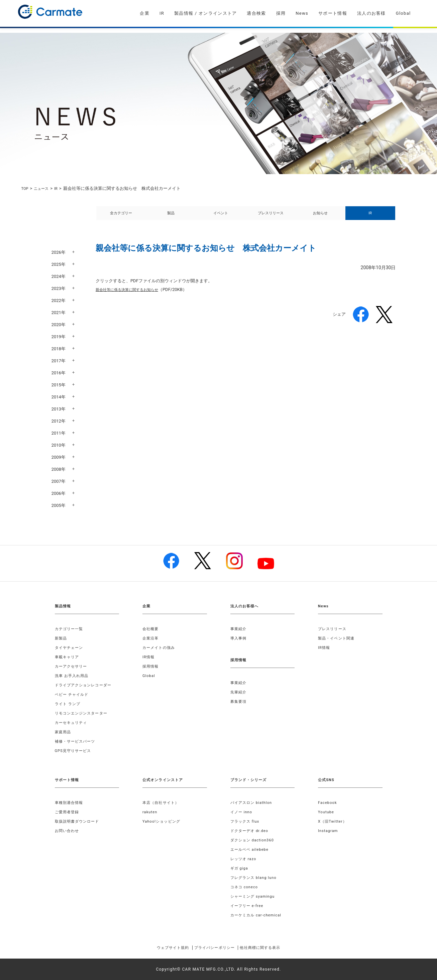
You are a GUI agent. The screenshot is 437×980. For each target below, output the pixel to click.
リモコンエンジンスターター (84, 713)
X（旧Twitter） (334, 821)
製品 (171, 217)
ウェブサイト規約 (162, 948)
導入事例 (239, 638)
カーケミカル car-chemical (258, 915)
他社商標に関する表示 (270, 948)
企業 (145, 13)
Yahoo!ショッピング (163, 821)
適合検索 (256, 13)
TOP (26, 188)
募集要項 (239, 701)
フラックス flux (246, 821)
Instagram (329, 831)
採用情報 (151, 666)
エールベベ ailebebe (251, 849)
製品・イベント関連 (338, 638)
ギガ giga (240, 868)
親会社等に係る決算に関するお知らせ (133, 297)
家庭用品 (64, 732)
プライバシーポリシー (214, 948)
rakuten (150, 812)
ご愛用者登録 (68, 812)
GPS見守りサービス (75, 751)
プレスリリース (271, 217)
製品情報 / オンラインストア (205, 13)
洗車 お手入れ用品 (73, 676)
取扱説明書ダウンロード (79, 821)
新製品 (62, 638)
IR (162, 13)
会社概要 (151, 629)
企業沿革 (151, 638)
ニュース (44, 188)
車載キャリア (68, 657)
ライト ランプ (69, 704)
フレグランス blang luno (256, 878)
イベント (221, 217)
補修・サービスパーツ (77, 741)
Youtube (327, 812)
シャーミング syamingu (255, 896)
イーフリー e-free (248, 906)
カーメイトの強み (160, 648)
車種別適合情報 (70, 803)
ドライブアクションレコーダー (86, 685)
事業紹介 (239, 629)
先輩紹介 (239, 692)
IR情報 (149, 657)
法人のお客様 (371, 13)
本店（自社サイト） (162, 803)
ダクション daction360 (254, 840)
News (302, 13)
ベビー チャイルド (73, 694)
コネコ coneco (245, 887)
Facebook (328, 803)
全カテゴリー (121, 217)
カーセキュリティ (73, 723)
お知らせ (320, 217)
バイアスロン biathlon (253, 803)
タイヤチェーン (70, 648)
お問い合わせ (68, 831)
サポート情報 (333, 13)
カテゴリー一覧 (70, 629)
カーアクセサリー (73, 666)
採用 (281, 13)
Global (403, 13)
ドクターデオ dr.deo (251, 831)
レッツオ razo (245, 859)
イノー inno (242, 812)
